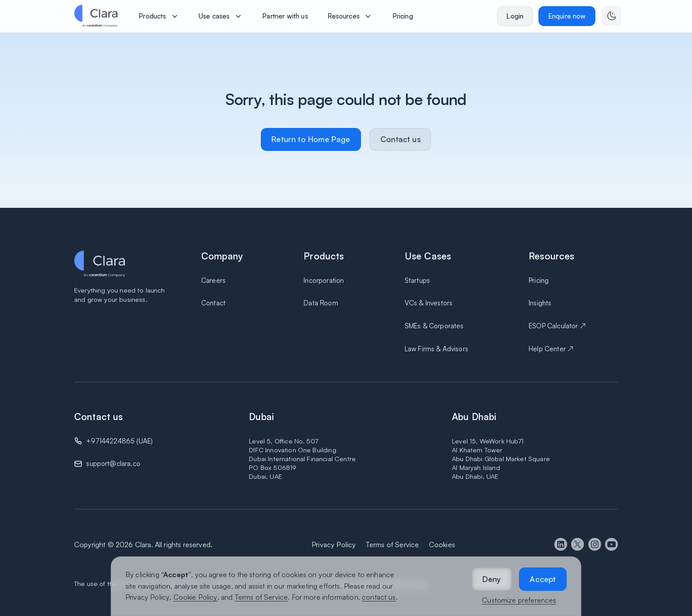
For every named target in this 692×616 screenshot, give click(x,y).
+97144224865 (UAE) (119, 441)
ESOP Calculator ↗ (557, 326)
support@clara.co (113, 464)
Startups (417, 280)
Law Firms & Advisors (436, 349)
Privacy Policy (147, 597)
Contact (213, 303)
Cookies (442, 545)
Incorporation (324, 280)
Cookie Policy (196, 597)
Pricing (539, 280)
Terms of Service (261, 597)
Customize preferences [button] (519, 600)
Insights (540, 303)
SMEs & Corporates (434, 326)
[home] (96, 16)
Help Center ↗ (551, 349)
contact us (379, 597)
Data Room (321, 303)
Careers (213, 280)
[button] (492, 579)
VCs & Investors (429, 303)
